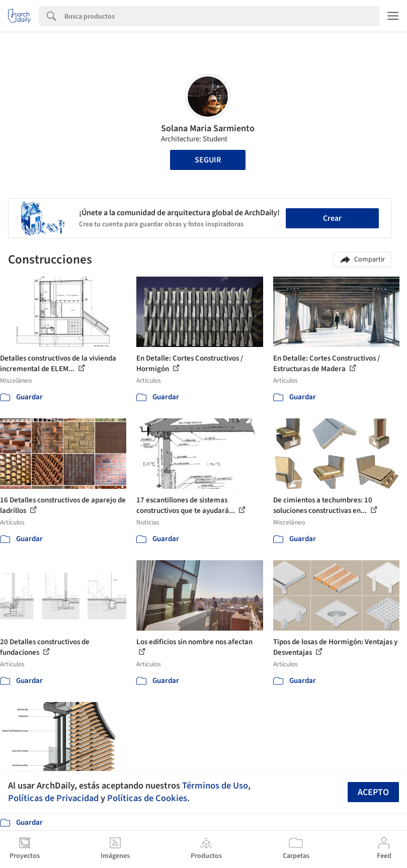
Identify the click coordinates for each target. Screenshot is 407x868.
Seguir (208, 160)
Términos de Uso (215, 786)
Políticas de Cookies (147, 798)
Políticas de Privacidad (53, 798)
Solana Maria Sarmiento (208, 128)
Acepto (373, 792)
